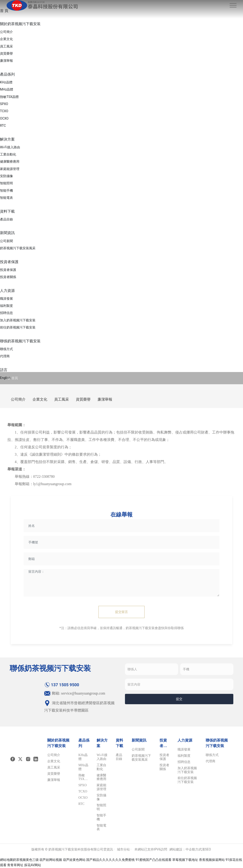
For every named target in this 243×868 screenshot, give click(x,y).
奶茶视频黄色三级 (26, 860)
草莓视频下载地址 (185, 860)
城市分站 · (125, 849)
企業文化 (40, 399)
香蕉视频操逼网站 (212, 860)
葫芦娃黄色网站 (74, 860)
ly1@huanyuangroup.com (52, 484)
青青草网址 (15, 865)
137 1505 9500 (62, 685)
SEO (208, 849)
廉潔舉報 (105, 399)
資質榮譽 (83, 399)
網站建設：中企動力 (184, 849)
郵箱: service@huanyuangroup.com (75, 693)
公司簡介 (18, 399)
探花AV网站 (33, 865)
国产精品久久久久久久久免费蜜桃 (110, 860)
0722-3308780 (44, 477)
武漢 (202, 849)
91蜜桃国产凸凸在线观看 (154, 860)
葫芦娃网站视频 (51, 860)
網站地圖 (6, 860)
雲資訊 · (109, 849)
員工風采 (62, 399)
